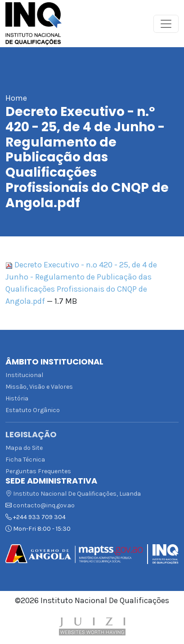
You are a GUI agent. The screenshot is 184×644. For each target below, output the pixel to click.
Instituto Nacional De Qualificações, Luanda (73, 494)
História (17, 398)
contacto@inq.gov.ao (44, 505)
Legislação (31, 435)
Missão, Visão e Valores (39, 387)
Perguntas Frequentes (38, 471)
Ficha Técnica (25, 460)
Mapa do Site (24, 448)
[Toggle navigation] (166, 24)
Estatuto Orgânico (33, 410)
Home (16, 98)
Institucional (24, 375)
